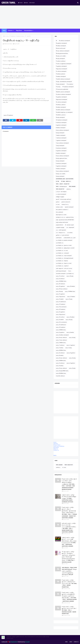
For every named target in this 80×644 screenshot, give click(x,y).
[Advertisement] (40, 17)
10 (56, 41)
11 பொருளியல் (70, 84)
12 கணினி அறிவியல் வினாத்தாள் (63, 110)
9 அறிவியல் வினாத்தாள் (61, 163)
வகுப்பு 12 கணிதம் (71, 317)
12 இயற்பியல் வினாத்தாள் (62, 100)
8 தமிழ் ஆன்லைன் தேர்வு (61, 158)
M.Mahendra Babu (8, 44)
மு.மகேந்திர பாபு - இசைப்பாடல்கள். (64, 245)
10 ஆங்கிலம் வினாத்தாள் (61, 43)
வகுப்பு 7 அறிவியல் (60, 345)
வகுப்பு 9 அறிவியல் (60, 363)
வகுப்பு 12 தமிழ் (70, 276)
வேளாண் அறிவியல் (60, 376)
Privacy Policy (57, 445)
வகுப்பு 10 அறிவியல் (60, 284)
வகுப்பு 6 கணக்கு (70, 332)
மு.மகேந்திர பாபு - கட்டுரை (62, 250)
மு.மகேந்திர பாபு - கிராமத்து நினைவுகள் (65, 258)
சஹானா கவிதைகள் (69, 207)
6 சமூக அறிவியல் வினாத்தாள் (62, 130)
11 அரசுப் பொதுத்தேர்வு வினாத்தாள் (64, 64)
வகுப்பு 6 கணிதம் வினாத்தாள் (62, 335)
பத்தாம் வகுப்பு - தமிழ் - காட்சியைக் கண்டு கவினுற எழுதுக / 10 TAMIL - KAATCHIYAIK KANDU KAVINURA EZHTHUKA (69, 498)
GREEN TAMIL (9, 3)
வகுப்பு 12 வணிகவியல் (61, 325)
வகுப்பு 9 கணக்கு (60, 366)
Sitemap (56, 444)
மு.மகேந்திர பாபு (60, 243)
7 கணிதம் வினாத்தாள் (61, 135)
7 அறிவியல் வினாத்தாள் (61, 138)
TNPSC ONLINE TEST (60, 189)
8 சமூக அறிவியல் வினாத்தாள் (62, 156)
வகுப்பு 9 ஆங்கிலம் (71, 363)
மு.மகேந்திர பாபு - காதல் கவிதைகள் (64, 256)
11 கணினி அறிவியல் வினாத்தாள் (63, 79)
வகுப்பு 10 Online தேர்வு (61, 281)
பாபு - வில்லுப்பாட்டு (60, 233)
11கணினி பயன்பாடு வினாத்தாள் (63, 92)
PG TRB (57, 181)
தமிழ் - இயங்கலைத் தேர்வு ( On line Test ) (65, 220)
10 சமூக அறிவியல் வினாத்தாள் (63, 51)
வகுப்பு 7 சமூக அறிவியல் (61, 340)
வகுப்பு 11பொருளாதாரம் (61, 307)
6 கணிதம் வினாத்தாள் (61, 128)
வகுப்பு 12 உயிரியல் (60, 317)
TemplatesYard (14, 642)
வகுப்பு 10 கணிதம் (71, 286)
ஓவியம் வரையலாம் (66, 202)
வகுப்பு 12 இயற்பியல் (61, 314)
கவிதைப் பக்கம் (59, 207)
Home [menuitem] (4, 31)
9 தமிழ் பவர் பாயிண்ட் (61, 174)
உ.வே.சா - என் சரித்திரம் (61, 192)
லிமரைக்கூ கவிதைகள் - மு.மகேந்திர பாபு (65, 274)
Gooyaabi (27, 642)
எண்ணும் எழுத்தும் (60, 197)
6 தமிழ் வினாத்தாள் (60, 133)
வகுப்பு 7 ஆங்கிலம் (71, 345)
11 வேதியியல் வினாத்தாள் (68, 87)
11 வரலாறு (58, 87)
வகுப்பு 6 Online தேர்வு (61, 330)
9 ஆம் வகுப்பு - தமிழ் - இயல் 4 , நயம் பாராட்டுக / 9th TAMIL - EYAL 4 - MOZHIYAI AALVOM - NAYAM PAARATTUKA (69, 610)
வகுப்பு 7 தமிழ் (68, 348)
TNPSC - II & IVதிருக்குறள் (61, 187)
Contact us (56, 450)
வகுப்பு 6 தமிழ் (72, 338)
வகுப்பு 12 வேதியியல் (61, 309)
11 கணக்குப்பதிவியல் (61, 74)
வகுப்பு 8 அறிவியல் (60, 353)
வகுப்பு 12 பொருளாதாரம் (61, 322)
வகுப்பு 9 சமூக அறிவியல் (61, 368)
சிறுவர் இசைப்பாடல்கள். (61, 215)
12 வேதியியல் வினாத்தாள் (62, 120)
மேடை (70, 271)
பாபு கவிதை (70, 233)
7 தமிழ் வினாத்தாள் (60, 146)
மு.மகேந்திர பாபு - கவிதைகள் (62, 253)
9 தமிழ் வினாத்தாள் (60, 176)
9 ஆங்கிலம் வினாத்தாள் (61, 166)
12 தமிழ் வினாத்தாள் (60, 117)
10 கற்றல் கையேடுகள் (61, 48)
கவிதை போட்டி (65, 204)
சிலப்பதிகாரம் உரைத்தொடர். (62, 210)
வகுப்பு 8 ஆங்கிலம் (71, 353)
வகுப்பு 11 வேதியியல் (11, 36)
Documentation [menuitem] (28, 31)
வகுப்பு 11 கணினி (60, 299)
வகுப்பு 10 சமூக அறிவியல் (62, 289)
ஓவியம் (58, 202)
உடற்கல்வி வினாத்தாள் (61, 194)
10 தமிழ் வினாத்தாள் (60, 59)
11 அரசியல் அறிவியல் (61, 61)
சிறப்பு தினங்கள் (59, 212)
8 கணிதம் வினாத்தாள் (61, 153)
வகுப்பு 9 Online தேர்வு (61, 361)
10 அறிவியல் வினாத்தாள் (64, 41)
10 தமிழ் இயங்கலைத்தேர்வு (62, 53)
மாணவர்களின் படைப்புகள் (70, 238)
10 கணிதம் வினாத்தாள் (61, 46)
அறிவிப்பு (68, 189)
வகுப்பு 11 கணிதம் (71, 297)
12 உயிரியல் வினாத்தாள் (61, 102)
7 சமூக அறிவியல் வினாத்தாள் (62, 143)
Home (20, 3)
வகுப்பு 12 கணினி (60, 320)
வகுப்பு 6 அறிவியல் (60, 279)
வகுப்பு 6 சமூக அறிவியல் (61, 338)
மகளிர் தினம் (59, 238)
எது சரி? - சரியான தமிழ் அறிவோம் (64, 199)
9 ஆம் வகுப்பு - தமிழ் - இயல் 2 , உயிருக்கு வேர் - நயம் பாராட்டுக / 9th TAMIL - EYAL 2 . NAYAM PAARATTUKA (69, 584)
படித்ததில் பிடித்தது (60, 227)
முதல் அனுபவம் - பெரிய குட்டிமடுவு (64, 268)
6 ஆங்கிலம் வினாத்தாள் (61, 125)
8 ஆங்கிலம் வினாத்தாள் (61, 151)
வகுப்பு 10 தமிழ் (59, 291)
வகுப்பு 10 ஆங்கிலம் (60, 286)
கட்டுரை (58, 204)
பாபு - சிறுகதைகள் (70, 227)
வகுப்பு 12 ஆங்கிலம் (60, 312)
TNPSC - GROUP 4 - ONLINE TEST (63, 184)
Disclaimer (56, 448)
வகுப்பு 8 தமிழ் (72, 358)
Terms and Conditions (59, 446)
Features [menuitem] (10, 31)
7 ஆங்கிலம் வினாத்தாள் (61, 140)
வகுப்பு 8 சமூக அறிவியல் (61, 358)
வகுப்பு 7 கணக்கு (60, 348)
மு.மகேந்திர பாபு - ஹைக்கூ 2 (62, 266)
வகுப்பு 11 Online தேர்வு (70, 291)
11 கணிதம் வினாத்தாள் (61, 76)
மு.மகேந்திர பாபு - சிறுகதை (62, 261)
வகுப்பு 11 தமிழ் (69, 299)
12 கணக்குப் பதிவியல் (61, 105)
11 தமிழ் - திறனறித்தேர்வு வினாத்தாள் (64, 82)
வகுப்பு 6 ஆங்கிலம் (60, 332)
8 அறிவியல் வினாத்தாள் (61, 148)
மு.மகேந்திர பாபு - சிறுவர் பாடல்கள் (64, 263)
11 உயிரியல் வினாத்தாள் (61, 71)
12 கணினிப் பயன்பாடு (61, 115)
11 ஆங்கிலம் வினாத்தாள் (61, 66)
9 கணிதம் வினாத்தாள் (61, 169)
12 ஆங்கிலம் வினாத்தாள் (61, 97)
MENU (55, 456)
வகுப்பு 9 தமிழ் (72, 368)
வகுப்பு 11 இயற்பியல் (61, 297)
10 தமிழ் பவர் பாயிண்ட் (61, 56)
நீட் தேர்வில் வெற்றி (69, 225)
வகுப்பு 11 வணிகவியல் (61, 302)
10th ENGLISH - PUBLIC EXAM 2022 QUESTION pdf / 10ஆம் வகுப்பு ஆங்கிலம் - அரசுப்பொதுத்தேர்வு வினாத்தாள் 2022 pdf (69, 571)
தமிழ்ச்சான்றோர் (59, 225)
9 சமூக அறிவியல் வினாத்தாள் (62, 171)
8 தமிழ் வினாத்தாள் (60, 161)
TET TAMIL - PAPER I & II (66, 181)
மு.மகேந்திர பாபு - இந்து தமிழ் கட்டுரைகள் (65, 248)
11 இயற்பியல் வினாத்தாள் (61, 69)
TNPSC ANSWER (72, 187)
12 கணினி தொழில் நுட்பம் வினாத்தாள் (64, 112)
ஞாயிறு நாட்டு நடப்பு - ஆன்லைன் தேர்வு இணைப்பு (65, 217)
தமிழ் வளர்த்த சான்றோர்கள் (62, 222)
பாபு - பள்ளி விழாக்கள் (61, 230)
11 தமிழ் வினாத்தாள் (60, 84)
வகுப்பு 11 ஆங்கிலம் (60, 294)
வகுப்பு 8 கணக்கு (60, 355)
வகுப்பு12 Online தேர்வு (61, 373)
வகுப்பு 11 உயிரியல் (60, 276)
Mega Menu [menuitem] (19, 31)
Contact (32, 3)
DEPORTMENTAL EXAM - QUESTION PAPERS (65, 179)
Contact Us (76, 642)
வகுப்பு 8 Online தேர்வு (61, 350)
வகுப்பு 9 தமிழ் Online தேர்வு (62, 371)
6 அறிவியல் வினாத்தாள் (61, 123)
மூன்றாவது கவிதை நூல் (61, 271)
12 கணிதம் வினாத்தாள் (61, 107)
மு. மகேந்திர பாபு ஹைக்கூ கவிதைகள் (64, 240)
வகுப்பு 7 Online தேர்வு (61, 343)
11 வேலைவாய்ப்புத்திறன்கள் (62, 89)
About (26, 3)
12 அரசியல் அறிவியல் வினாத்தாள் (63, 94)
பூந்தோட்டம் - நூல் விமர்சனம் (62, 235)
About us (56, 449)
